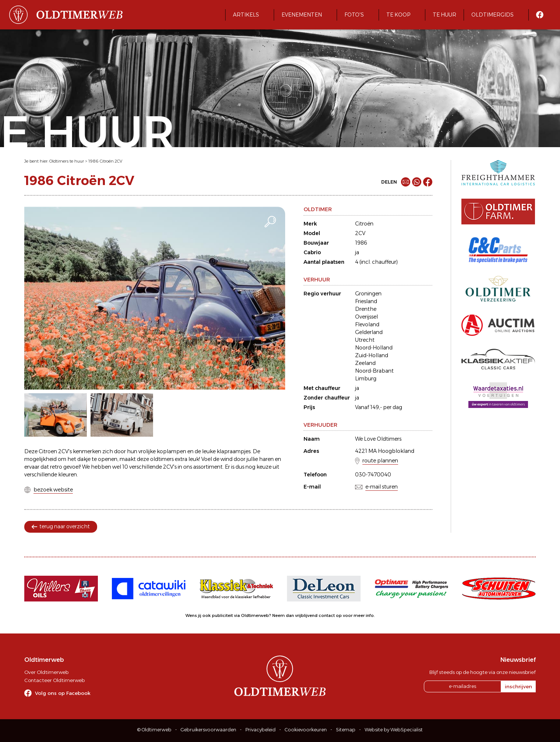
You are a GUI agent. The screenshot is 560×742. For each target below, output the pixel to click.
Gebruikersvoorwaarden (208, 730)
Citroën (364, 224)
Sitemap (346, 730)
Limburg (366, 379)
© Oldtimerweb (154, 730)
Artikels (246, 15)
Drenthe (366, 309)
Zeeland (365, 363)
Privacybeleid (260, 730)
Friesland (366, 301)
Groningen (368, 294)
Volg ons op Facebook (63, 693)
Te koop (398, 15)
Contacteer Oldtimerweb (54, 680)
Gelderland (369, 332)
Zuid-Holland (372, 355)
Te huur (444, 15)
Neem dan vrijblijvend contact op (307, 615)
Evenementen (302, 15)
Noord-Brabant (374, 371)
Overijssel (366, 317)
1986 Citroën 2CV (105, 161)
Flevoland (367, 324)
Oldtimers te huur (67, 161)
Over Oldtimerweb (46, 672)
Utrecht (365, 340)
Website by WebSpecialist (394, 730)
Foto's (354, 15)
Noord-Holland (374, 348)
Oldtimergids (492, 15)
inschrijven (518, 686)
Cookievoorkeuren (306, 730)
